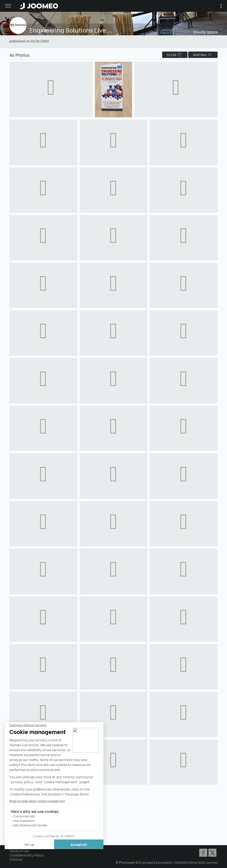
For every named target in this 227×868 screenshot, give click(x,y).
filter (175, 55)
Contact (16, 859)
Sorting (203, 55)
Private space (205, 32)
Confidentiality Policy (27, 855)
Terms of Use (19, 851)
